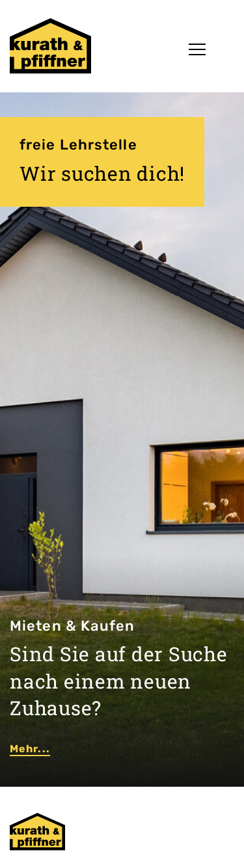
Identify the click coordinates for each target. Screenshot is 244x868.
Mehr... (30, 749)
